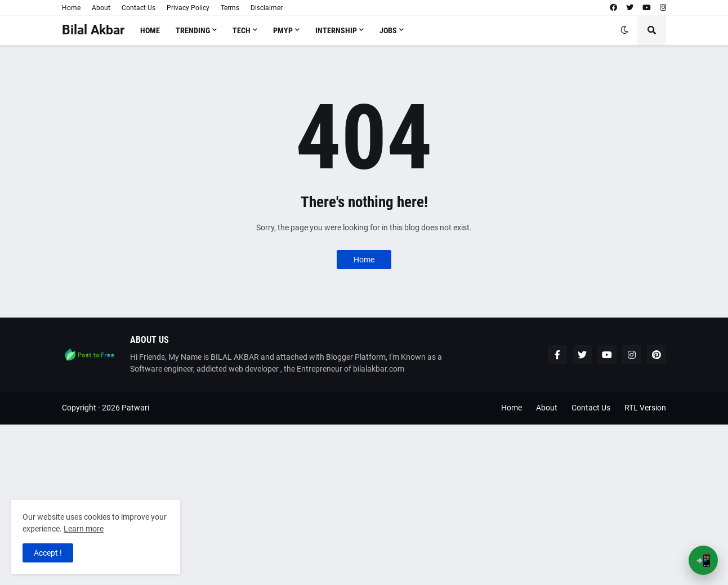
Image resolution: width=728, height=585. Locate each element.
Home (71, 8)
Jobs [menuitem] (388, 30)
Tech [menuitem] (242, 30)
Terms (230, 8)
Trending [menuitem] (193, 30)
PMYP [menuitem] (283, 30)
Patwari (135, 408)
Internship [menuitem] (336, 30)
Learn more (84, 529)
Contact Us (139, 8)
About (101, 8)
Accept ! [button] (48, 553)
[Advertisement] (338, 503)
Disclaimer (267, 8)
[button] (624, 30)
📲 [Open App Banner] (704, 561)
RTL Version (645, 408)
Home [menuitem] (150, 30)
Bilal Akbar (93, 30)
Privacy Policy (188, 8)
